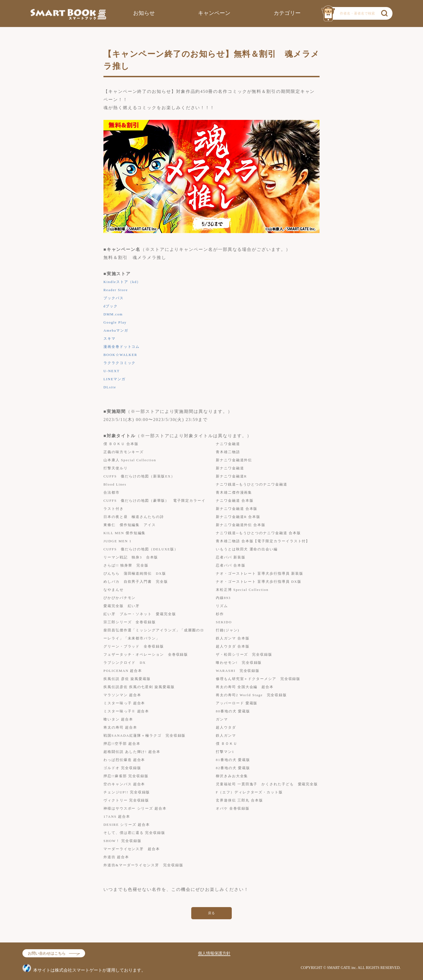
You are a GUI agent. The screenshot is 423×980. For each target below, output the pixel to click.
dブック (111, 306)
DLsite (110, 387)
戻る (212, 913)
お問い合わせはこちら (47, 953)
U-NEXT (112, 371)
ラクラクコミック (120, 363)
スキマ (110, 339)
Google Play (115, 322)
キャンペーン (214, 13)
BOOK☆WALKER (120, 355)
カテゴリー (287, 13)
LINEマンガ (115, 379)
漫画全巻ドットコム (122, 347)
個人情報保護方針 (214, 953)
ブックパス (114, 298)
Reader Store (116, 290)
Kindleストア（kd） (122, 282)
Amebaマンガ (116, 330)
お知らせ (144, 13)
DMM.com (113, 314)
